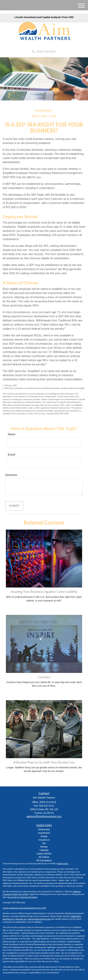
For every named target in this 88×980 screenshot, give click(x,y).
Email (12, 455)
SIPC (79, 916)
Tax (44, 843)
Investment (44, 833)
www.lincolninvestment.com (39, 919)
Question (11, 475)
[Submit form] (14, 506)
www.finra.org (8, 919)
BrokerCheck (63, 864)
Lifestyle (44, 850)
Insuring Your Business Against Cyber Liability (44, 592)
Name (12, 434)
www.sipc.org (21, 919)
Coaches (44, 677)
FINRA (74, 916)
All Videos (44, 857)
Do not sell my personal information (22, 897)
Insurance (44, 840)
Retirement (44, 829)
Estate (44, 836)
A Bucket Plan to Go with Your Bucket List (44, 762)
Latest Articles (44, 854)
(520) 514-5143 (44, 52)
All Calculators (44, 860)
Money (44, 847)
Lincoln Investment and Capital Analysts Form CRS (44, 17)
